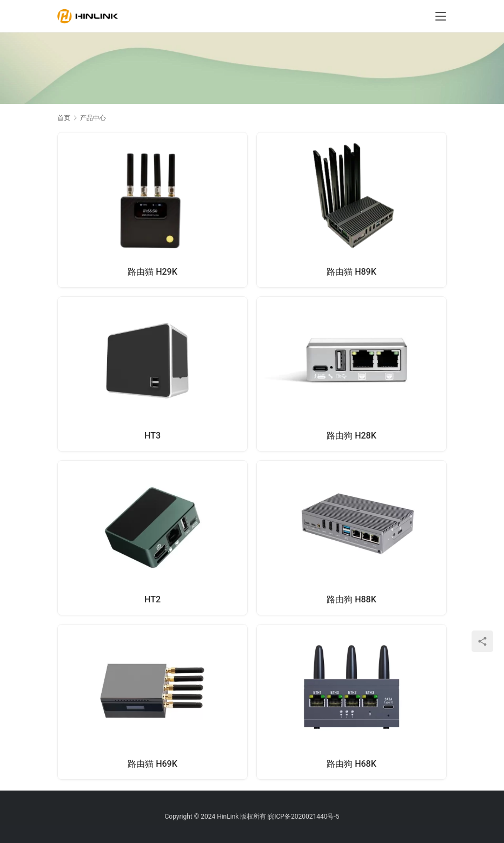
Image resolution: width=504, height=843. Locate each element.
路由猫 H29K (152, 272)
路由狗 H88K (352, 599)
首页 (64, 118)
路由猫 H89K (352, 272)
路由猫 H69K (152, 764)
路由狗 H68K (352, 764)
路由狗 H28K (352, 436)
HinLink (228, 817)
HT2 (152, 599)
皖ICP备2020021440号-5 (303, 817)
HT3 (152, 436)
